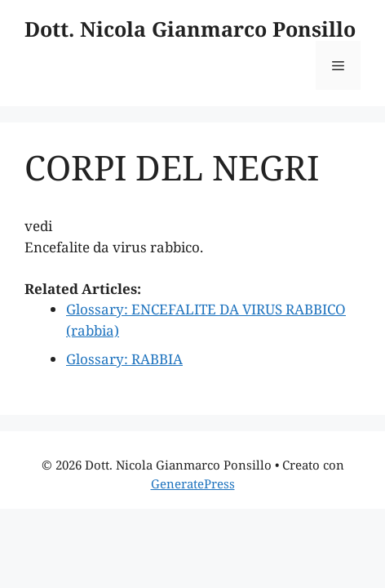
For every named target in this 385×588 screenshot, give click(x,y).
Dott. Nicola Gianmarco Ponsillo (190, 29)
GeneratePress (193, 483)
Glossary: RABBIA (124, 359)
